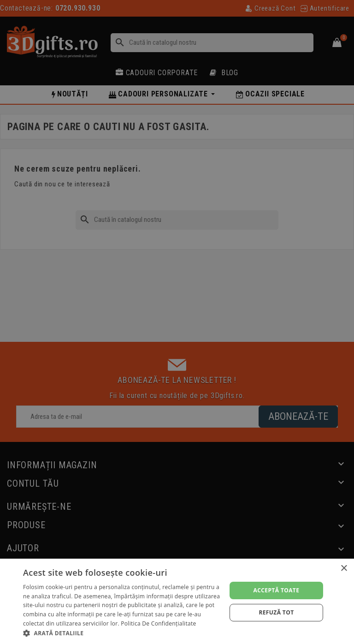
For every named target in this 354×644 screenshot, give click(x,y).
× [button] (344, 569)
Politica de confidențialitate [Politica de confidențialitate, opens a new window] (158, 623)
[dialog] (177, 601)
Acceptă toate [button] (277, 590)
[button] (122, 633)
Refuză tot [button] (276, 612)
